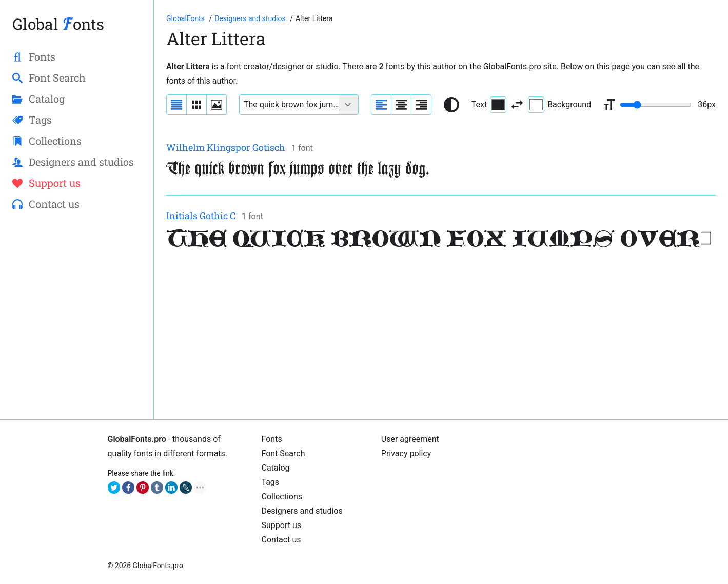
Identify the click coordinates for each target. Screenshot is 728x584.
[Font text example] (289, 105)
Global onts (58, 24)
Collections (282, 497)
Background (559, 105)
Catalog (276, 468)
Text (489, 105)
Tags (271, 482)
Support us (282, 525)
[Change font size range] (656, 105)
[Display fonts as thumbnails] (217, 105)
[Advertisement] (441, 335)
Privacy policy (406, 453)
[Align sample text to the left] (381, 105)
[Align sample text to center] (401, 105)
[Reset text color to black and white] (451, 105)
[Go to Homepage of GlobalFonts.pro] (186, 18)
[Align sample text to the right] (421, 105)
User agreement (410, 439)
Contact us (281, 540)
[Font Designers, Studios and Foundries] (251, 18)
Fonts (272, 439)
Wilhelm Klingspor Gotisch (226, 147)
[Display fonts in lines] (196, 105)
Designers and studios (302, 511)
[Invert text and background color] (517, 105)
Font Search (283, 453)
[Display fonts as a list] (176, 105)
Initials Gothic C (201, 216)
